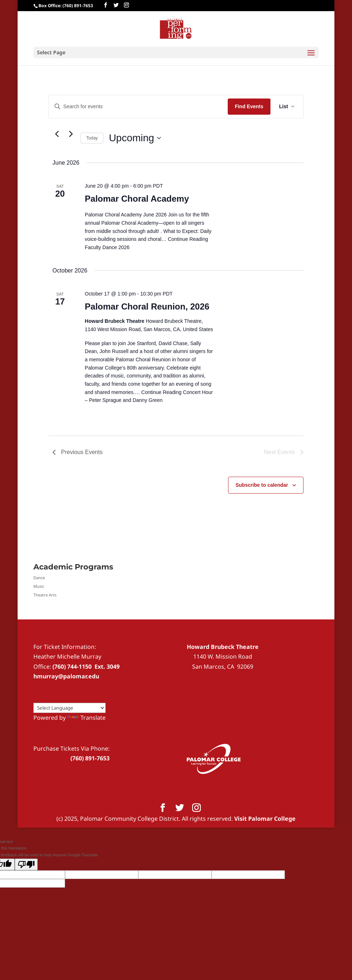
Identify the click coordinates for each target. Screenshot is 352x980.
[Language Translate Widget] (70, 708)
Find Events (249, 106)
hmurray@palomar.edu (66, 676)
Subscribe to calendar (262, 485)
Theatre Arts (45, 595)
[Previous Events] (57, 134)
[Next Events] (71, 134)
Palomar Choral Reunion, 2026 (147, 306)
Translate (86, 718)
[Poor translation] (26, 864)
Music (39, 586)
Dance (39, 578)
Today (92, 138)
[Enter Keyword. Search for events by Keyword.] (138, 107)
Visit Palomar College (265, 819)
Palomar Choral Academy (137, 199)
